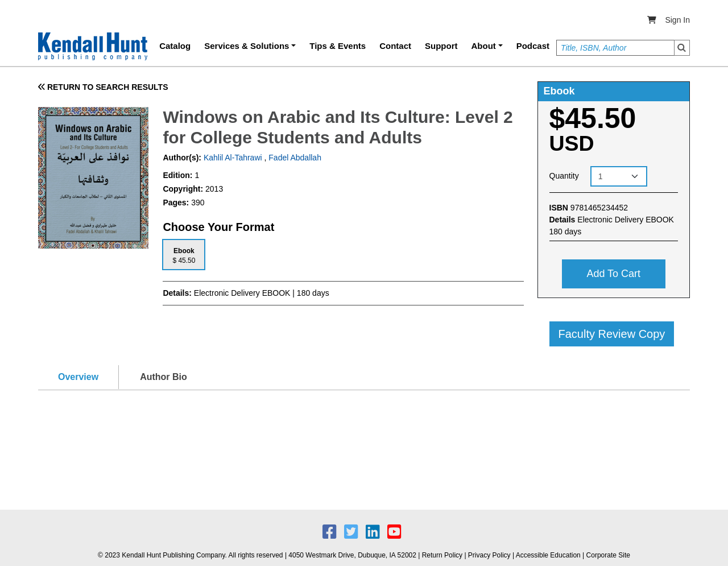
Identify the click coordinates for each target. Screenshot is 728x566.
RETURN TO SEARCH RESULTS (103, 87)
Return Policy (442, 555)
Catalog (175, 46)
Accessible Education (548, 555)
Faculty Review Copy (612, 334)
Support (441, 46)
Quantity (564, 176)
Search (682, 48)
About (484, 46)
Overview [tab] (78, 377)
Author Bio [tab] (164, 377)
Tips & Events (338, 46)
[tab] (184, 255)
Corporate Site (608, 555)
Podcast (533, 46)
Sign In (677, 20)
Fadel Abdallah (295, 158)
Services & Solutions (247, 46)
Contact (395, 46)
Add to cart (613, 274)
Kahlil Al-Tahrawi (232, 158)
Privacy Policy (489, 555)
